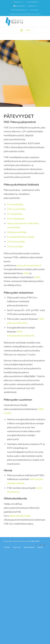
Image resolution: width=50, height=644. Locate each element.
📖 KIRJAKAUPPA (19, 6)
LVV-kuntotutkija (16, 242)
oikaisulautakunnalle (20, 516)
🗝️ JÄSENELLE (17, 2)
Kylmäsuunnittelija (17, 232)
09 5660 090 (13, 14)
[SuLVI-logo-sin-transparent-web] (21, 21)
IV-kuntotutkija (15, 246)
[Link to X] (40, 545)
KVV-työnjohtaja (16, 219)
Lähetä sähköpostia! (26, 14)
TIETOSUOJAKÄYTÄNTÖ (19, 10)
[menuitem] (17, 2)
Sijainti (38, 14)
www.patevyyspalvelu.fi (29, 265)
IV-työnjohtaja (15, 214)
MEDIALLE (31, 6)
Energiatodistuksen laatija (21, 237)
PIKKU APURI (35, 541)
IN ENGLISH (34, 10)
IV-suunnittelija (15, 204)
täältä (26, 273)
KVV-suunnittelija (16, 209)
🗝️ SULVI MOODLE (31, 2)
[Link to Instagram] (44, 545)
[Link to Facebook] (36, 545)
